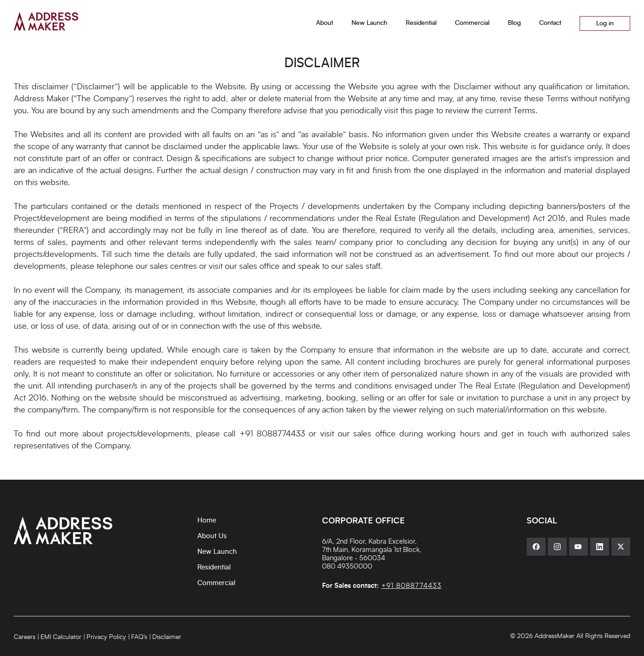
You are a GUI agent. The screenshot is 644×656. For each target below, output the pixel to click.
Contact (550, 23)
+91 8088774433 (272, 434)
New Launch (217, 552)
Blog (514, 23)
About (325, 23)
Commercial (216, 583)
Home (207, 520)
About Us (212, 536)
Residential (214, 567)
